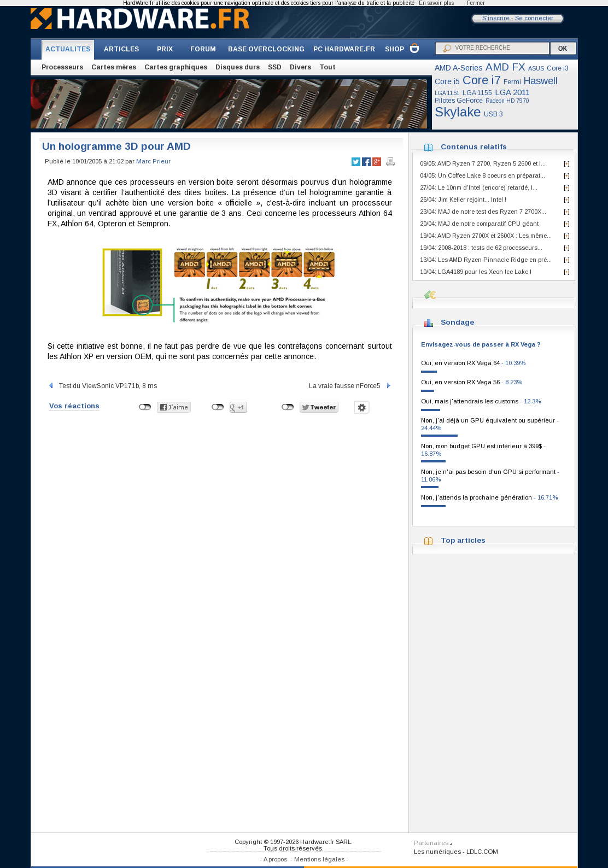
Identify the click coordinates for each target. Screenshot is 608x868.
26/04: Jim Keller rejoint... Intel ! (463, 200)
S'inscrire (496, 18)
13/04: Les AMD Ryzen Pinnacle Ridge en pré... (486, 260)
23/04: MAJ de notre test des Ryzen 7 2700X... (483, 212)
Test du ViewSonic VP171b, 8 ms (102, 386)
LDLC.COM (482, 852)
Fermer (476, 3)
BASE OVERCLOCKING (266, 49)
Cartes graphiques (176, 67)
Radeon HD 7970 (507, 101)
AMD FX (505, 67)
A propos (275, 859)
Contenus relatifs (474, 147)
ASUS (536, 68)
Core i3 (558, 68)
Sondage (457, 322)
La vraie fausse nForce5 (350, 386)
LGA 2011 (512, 92)
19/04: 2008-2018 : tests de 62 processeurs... (481, 248)
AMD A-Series (459, 68)
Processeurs (62, 67)
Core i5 (447, 81)
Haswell (541, 81)
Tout (328, 67)
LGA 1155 (477, 93)
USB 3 (493, 114)
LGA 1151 (447, 93)
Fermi (512, 82)
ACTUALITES (68, 49)
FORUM (203, 49)
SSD (275, 67)
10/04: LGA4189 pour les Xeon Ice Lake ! (476, 272)
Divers (300, 67)
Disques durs (238, 67)
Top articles (463, 540)
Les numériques (437, 852)
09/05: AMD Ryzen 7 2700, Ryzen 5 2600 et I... (483, 163)
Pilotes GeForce (459, 101)
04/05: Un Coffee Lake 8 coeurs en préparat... (483, 175)
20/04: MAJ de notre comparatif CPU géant (479, 224)
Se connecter (534, 18)
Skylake (458, 112)
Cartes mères (114, 67)
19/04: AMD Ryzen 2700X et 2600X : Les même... (486, 236)
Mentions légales (319, 859)
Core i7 (482, 80)
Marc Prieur (153, 161)
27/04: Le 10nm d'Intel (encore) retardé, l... (479, 187)
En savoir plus (436, 3)
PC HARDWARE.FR (344, 49)
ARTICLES (121, 49)
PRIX (165, 49)
